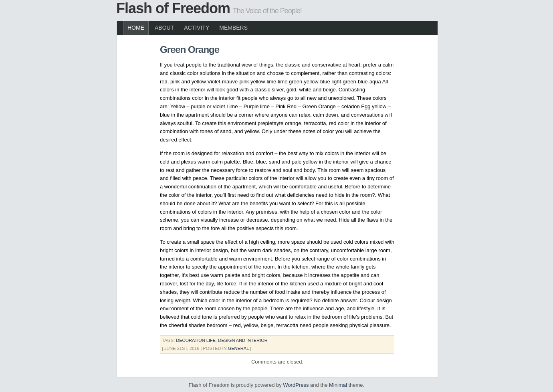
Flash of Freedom (173, 8)
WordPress (296, 385)
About (164, 28)
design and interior (243, 340)
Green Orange (190, 50)
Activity (197, 28)
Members (233, 28)
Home (136, 28)
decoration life (196, 340)
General (238, 348)
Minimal (338, 385)
